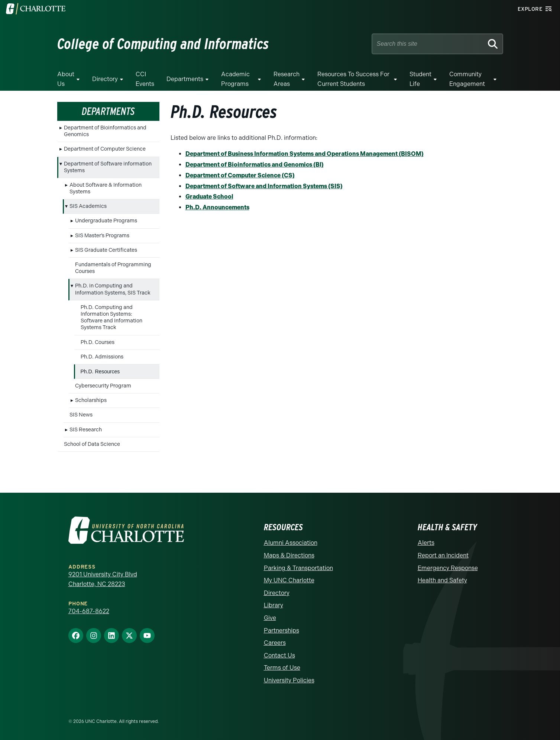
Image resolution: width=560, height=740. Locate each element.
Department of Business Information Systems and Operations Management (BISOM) (305, 154)
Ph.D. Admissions (102, 357)
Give (270, 618)
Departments (185, 79)
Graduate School (209, 197)
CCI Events (145, 79)
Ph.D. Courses (98, 342)
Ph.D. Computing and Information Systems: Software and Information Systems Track (111, 318)
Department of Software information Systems (108, 167)
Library (273, 605)
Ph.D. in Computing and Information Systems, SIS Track (113, 289)
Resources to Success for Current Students (353, 79)
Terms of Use (282, 668)
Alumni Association (291, 543)
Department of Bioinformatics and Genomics (105, 131)
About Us (66, 79)
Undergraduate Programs (106, 221)
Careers (275, 643)
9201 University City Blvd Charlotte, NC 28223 (103, 579)
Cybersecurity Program (103, 386)
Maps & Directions (289, 555)
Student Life (420, 79)
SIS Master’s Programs (102, 236)
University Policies (289, 680)
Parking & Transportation (298, 568)
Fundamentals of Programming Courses (113, 268)
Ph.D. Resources (100, 371)
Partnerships (281, 630)
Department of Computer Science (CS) (240, 175)
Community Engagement (467, 79)
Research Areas (287, 79)
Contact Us (279, 655)
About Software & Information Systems (106, 188)
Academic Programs (235, 79)
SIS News (81, 415)
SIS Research (86, 430)
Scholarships (91, 400)
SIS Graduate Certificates (106, 250)
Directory (105, 79)
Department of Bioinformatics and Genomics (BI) (255, 165)
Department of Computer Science (105, 149)
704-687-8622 (89, 611)
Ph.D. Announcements (217, 207)
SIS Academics (88, 206)
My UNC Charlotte (289, 580)
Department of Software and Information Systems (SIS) (264, 186)
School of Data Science (92, 444)
